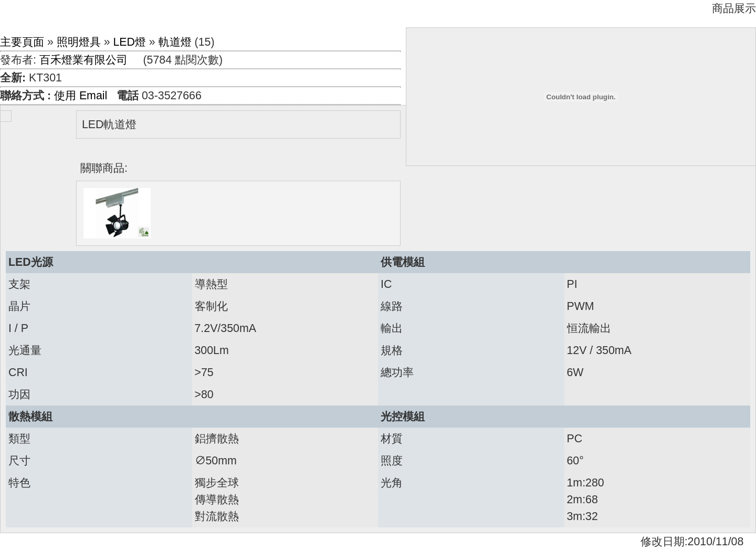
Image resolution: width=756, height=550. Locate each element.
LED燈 (129, 42)
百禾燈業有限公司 (83, 60)
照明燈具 (79, 42)
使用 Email (81, 96)
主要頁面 (22, 42)
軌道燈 (175, 42)
